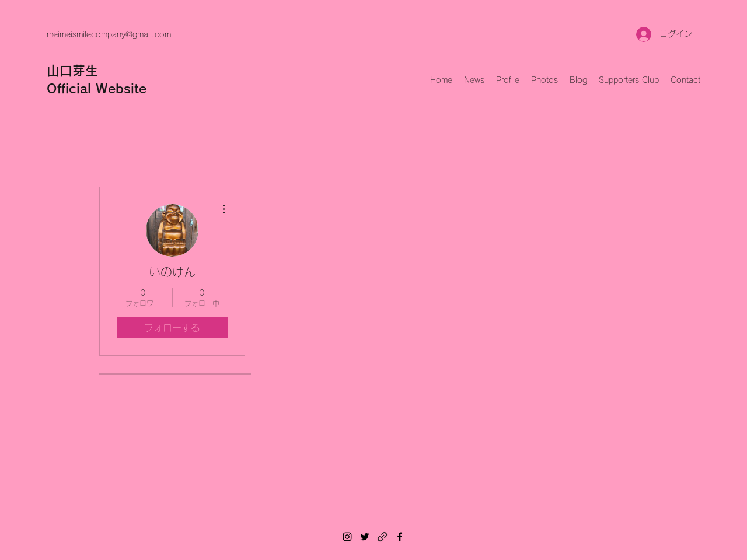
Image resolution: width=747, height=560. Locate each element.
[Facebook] (400, 537)
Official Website (97, 89)
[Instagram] (347, 537)
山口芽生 (72, 71)
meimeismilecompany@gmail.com (109, 34)
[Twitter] (365, 537)
